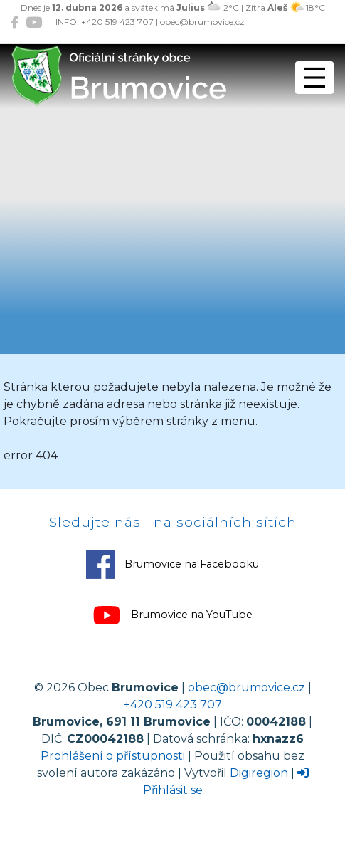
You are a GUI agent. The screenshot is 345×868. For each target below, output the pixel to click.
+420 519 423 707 (173, 705)
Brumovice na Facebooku (172, 565)
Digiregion (259, 773)
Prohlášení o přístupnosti (113, 756)
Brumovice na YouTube (172, 615)
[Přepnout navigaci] (314, 78)
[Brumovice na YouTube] (34, 22)
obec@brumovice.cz (246, 687)
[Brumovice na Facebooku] (15, 22)
